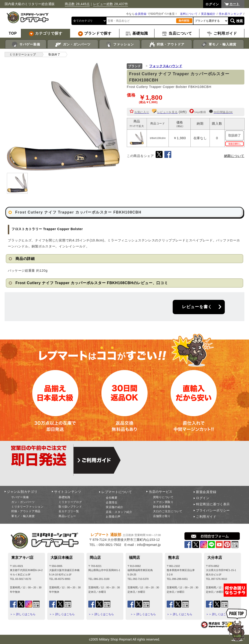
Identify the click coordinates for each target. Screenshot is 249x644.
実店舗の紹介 (115, 507)
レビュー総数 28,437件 (111, 4)
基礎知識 (64, 497)
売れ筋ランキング (231, 14)
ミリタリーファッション (27, 507)
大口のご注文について (168, 511)
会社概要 (112, 498)
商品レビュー (67, 516)
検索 (240, 21)
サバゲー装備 (26, 45)
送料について (189, 14)
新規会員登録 (206, 492)
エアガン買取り (163, 502)
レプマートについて (117, 492)
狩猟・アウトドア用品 (26, 511)
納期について (234, 156)
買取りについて (163, 497)
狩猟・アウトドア (167, 45)
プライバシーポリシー (213, 510)
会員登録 (141, 14)
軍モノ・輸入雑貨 (218, 45)
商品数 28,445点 (77, 4)
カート (234, 4)
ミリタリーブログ (70, 502)
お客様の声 (113, 517)
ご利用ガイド (206, 517)
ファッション (120, 45)
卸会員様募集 (162, 507)
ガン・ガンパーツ (73, 45)
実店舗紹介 (208, 14)
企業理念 (112, 503)
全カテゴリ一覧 (69, 511)
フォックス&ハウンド (166, 66)
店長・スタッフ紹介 (119, 512)
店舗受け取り (162, 516)
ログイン (203, 498)
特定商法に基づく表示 (213, 504)
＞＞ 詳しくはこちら (23, 614)
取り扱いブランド (70, 507)
